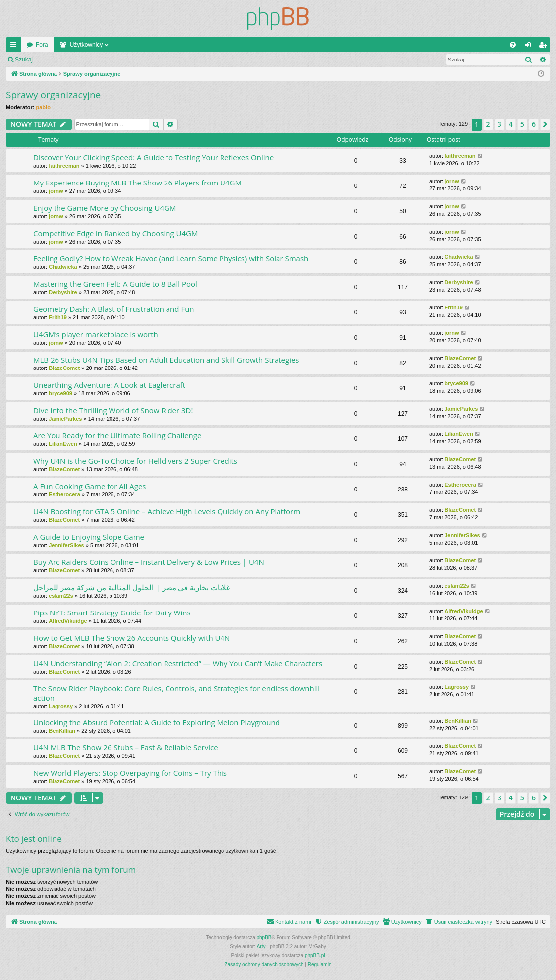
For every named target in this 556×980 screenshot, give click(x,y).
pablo (43, 107)
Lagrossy (61, 706)
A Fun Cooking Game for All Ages (90, 486)
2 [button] (488, 124)
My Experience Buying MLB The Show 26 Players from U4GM (138, 183)
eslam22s (61, 596)
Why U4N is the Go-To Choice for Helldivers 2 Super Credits (135, 461)
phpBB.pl (315, 955)
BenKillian (62, 731)
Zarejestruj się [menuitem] (545, 47)
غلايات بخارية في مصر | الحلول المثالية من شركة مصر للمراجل (132, 587)
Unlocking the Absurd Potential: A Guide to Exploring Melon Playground (157, 722)
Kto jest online (34, 838)
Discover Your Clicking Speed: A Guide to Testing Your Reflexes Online (153, 157)
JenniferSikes (66, 545)
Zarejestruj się (109, 60)
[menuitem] (513, 45)
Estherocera (64, 494)
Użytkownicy (86, 45)
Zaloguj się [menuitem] (530, 47)
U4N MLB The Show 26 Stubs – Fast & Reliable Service (126, 747)
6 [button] (534, 124)
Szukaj (24, 60)
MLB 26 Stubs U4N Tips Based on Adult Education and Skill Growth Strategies (166, 360)
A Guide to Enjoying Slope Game (89, 537)
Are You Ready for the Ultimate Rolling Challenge (117, 435)
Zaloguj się (61, 60)
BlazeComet (64, 368)
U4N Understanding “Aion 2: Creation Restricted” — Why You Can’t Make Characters (178, 663)
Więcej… (15, 47)
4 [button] (511, 124)
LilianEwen (63, 444)
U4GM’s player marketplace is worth (96, 334)
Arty (261, 947)
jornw (56, 191)
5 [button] (522, 124)
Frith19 (58, 317)
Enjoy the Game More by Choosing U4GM (105, 208)
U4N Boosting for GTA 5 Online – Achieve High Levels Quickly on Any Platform (167, 511)
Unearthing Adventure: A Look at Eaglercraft (109, 385)
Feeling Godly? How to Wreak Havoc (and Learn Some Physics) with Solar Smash (171, 258)
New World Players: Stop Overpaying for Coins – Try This (130, 773)
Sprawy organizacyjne (53, 95)
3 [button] (500, 124)
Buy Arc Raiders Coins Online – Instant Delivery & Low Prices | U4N (149, 562)
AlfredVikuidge (68, 621)
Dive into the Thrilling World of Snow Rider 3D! (113, 410)
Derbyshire (63, 292)
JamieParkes (65, 419)
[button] (545, 124)
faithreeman (64, 166)
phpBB (264, 938)
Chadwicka (63, 267)
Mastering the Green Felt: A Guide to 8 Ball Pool (115, 284)
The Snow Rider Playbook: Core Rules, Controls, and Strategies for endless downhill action (176, 693)
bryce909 (60, 393)
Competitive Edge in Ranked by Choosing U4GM (115, 233)
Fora (42, 45)
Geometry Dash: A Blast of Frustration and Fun (114, 309)
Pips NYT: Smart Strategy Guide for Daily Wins (112, 612)
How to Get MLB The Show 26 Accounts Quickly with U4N (132, 638)
